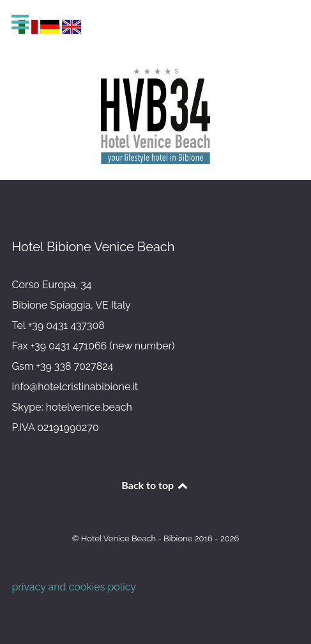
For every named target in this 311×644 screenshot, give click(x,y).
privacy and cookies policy (74, 587)
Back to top (155, 485)
